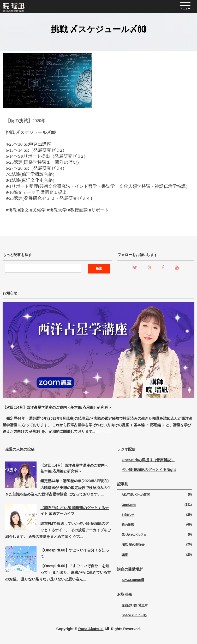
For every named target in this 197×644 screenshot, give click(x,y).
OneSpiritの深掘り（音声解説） (148, 460)
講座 (125, 555)
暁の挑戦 (128, 525)
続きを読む (104, 431)
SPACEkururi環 (133, 580)
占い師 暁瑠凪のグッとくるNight (149, 470)
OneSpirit (129, 505)
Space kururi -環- (134, 615)
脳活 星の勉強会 (133, 545)
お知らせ (128, 515)
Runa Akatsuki (91, 629)
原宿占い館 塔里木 (135, 605)
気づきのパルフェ (134, 535)
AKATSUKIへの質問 (136, 495)
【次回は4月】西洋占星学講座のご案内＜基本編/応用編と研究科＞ (57, 407)
